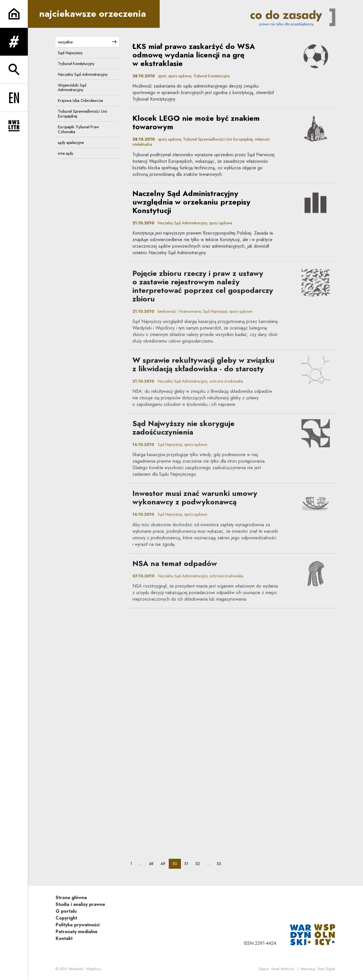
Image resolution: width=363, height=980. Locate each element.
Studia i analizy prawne (80, 904)
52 (199, 863)
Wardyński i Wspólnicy (85, 969)
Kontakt (64, 938)
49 (165, 863)
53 (221, 863)
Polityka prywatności (78, 925)
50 (177, 863)
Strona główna (71, 898)
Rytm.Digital (326, 969)
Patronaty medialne (77, 932)
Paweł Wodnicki (283, 969)
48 (153, 863)
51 (188, 863)
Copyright (66, 918)
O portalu (66, 911)
